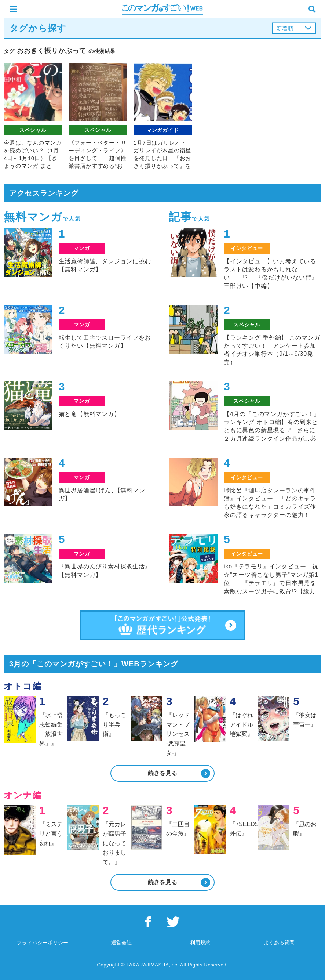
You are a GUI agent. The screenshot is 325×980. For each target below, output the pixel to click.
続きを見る (162, 773)
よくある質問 (279, 943)
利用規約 (200, 943)
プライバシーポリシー (43, 943)
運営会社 (121, 943)
